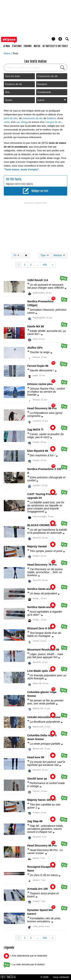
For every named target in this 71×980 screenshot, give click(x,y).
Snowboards (44, 92)
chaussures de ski (32, 118)
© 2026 (44, 977)
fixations (51, 118)
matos (37, 46)
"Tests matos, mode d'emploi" (21, 169)
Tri (16, 255)
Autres (52, 100)
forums (28, 46)
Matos (7, 53)
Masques (42, 84)
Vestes (9, 100)
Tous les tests (12, 76)
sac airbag (22, 122)
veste (7, 122)
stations (17, 46)
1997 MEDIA (9, 977)
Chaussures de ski (47, 76)
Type (44, 255)
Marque (59, 255)
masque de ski (53, 122)
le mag (7, 46)
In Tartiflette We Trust (55, 46)
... (37, 265)
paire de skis (11, 118)
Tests (15, 53)
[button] (60, 39)
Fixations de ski (13, 84)
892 (45, 265)
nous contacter (61, 977)
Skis (7, 92)
